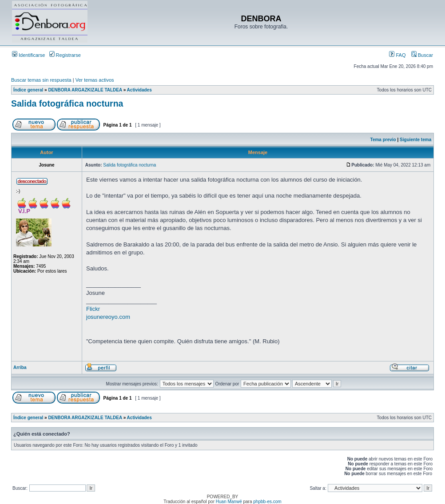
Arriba (20, 367)
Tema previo (383, 140)
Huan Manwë (229, 502)
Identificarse (28, 55)
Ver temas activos (95, 80)
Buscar (422, 55)
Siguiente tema (415, 140)
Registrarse (65, 55)
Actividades (139, 90)
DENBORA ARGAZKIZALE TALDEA (85, 90)
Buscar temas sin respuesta (41, 80)
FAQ (397, 55)
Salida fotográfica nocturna (67, 103)
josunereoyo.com (108, 317)
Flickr (93, 309)
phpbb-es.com (267, 502)
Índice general (28, 90)
